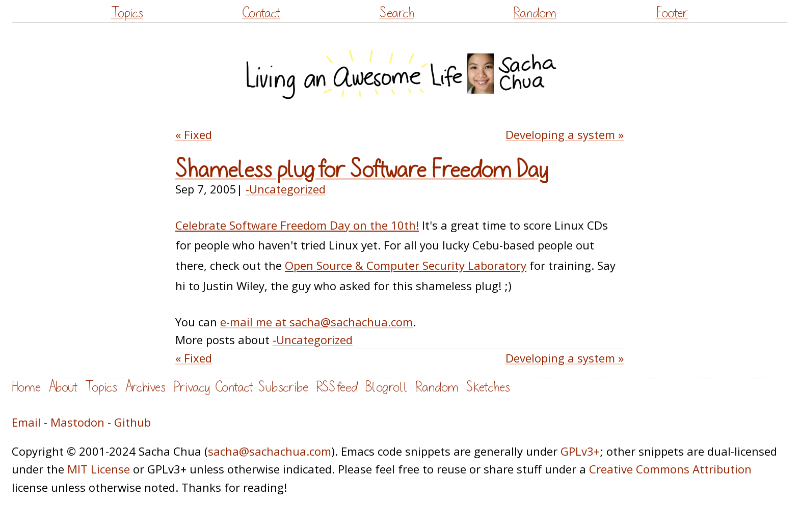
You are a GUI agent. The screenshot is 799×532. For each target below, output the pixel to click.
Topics (127, 13)
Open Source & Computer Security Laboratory (406, 265)
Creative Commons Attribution (670, 469)
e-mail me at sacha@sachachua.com (316, 322)
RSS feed (337, 387)
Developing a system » (565, 134)
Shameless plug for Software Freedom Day (362, 170)
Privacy (192, 387)
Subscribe (283, 387)
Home (26, 387)
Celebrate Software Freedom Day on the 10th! (297, 225)
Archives (145, 387)
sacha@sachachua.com (270, 451)
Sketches (488, 387)
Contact (261, 13)
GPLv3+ (580, 451)
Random (535, 13)
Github (132, 422)
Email (26, 422)
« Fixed (194, 134)
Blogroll (387, 387)
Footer (672, 13)
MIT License (99, 469)
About (63, 387)
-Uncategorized (286, 189)
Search (397, 13)
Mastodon (77, 422)
